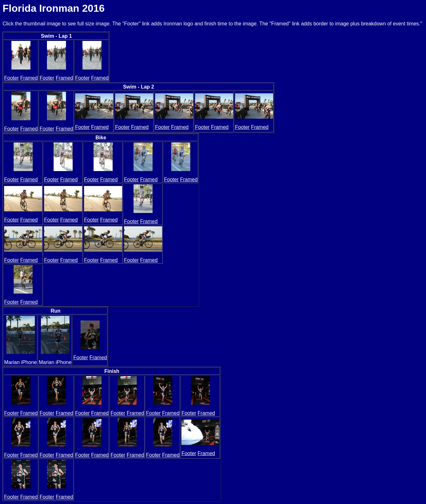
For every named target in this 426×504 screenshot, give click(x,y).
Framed (29, 78)
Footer (11, 78)
